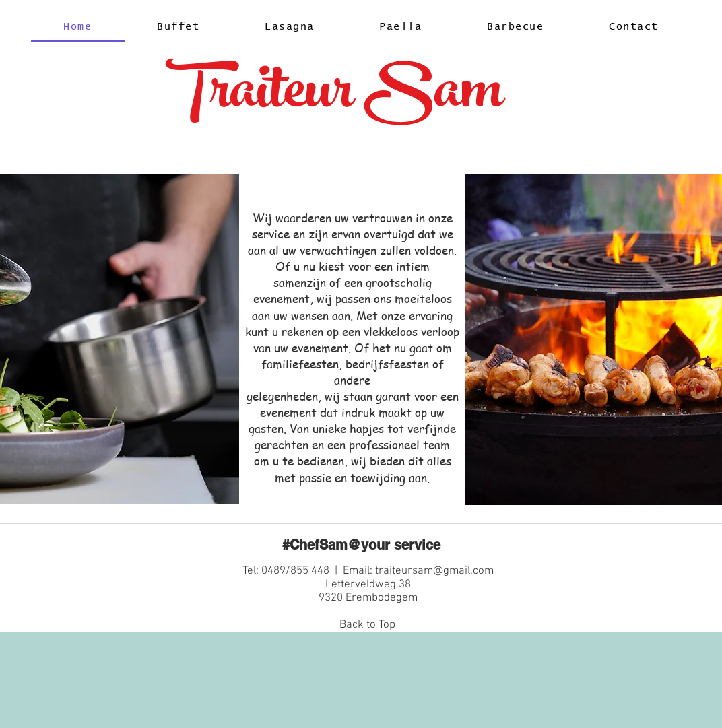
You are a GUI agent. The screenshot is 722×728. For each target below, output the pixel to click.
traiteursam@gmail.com (434, 571)
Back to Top (367, 625)
